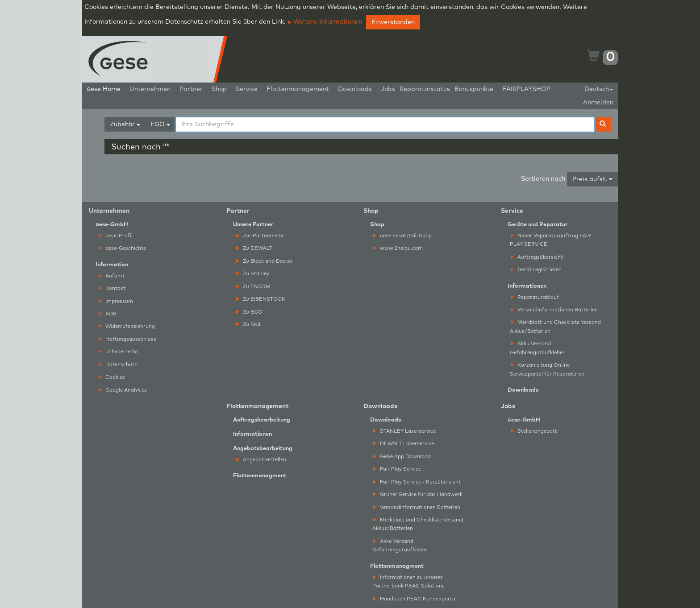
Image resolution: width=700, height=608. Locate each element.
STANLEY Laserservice (404, 431)
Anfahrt (112, 276)
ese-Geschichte (122, 248)
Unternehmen (150, 89)
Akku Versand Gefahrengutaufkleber (537, 348)
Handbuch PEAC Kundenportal (415, 599)
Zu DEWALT (254, 248)
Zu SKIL (249, 325)
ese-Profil (116, 236)
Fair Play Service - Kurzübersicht (417, 482)
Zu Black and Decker (265, 261)
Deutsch (599, 89)
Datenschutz (118, 365)
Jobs (388, 89)
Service (247, 89)
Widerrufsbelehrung (127, 326)
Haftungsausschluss (127, 339)
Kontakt (112, 288)
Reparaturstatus (425, 89)
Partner (191, 89)
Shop (219, 89)
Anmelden (598, 103)
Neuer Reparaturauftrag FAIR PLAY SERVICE (550, 240)
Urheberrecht (119, 352)
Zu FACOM (253, 287)
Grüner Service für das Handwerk (418, 494)
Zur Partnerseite (260, 236)
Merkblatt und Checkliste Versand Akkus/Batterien (555, 327)
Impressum (116, 301)
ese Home (104, 89)
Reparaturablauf (535, 297)
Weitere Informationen (325, 22)
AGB (108, 314)
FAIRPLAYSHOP (526, 89)
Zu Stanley (253, 274)
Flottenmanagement (298, 89)
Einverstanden (393, 22)
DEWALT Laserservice (404, 444)
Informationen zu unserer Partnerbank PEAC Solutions (408, 582)
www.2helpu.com (398, 248)
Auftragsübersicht (537, 257)
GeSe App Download (402, 457)
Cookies (112, 377)
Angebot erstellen (261, 460)
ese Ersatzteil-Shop (402, 236)
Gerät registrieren (536, 270)
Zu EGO (249, 312)
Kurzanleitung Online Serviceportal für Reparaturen (547, 369)
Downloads (355, 89)
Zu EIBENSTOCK (261, 299)
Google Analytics (123, 390)
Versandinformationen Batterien (554, 310)
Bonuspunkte (474, 89)
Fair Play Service (397, 469)
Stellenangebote (534, 431)
